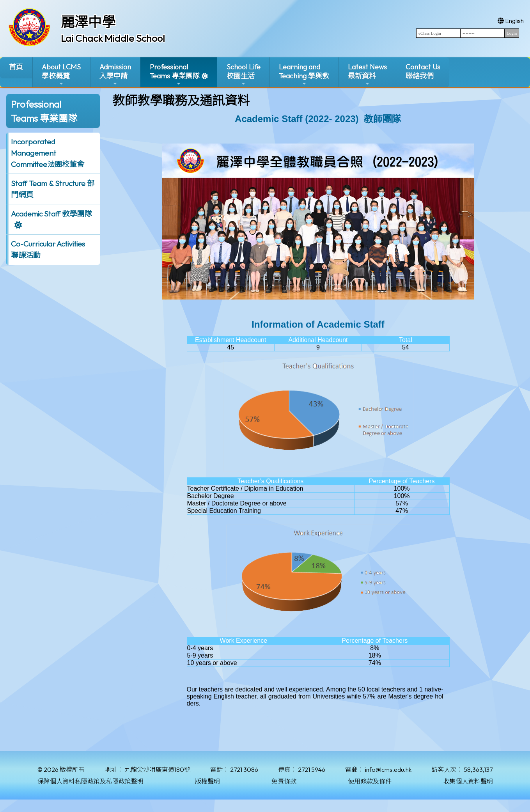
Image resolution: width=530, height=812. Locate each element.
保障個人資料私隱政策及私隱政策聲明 (90, 781)
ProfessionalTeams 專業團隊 (175, 75)
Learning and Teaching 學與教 (304, 75)
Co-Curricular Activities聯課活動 (48, 249)
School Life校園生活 (244, 75)
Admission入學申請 (115, 75)
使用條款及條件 (370, 781)
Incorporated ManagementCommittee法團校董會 (48, 153)
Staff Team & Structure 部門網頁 (53, 189)
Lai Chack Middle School (113, 38)
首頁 (16, 67)
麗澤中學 (88, 22)
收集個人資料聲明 (468, 781)
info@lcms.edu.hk (388, 769)
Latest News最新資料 (367, 75)
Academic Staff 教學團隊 (51, 214)
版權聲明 (207, 781)
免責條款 (284, 781)
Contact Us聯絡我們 (423, 71)
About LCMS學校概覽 (61, 75)
